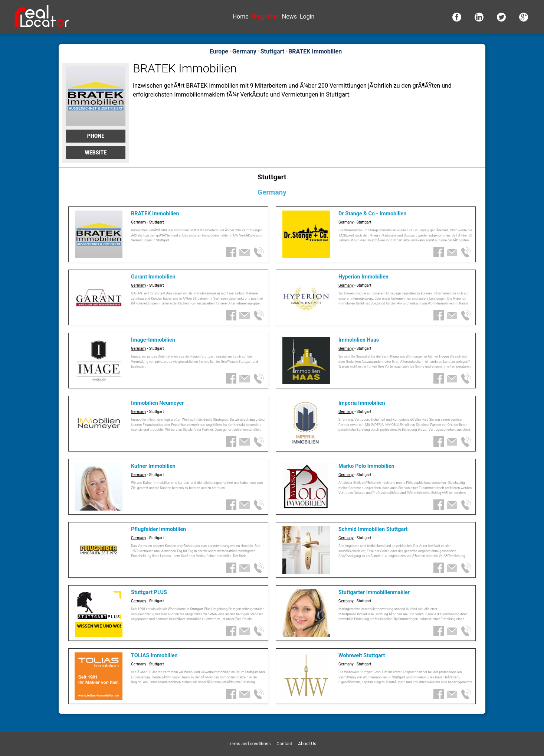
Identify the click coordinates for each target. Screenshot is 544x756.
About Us (307, 744)
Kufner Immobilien (153, 466)
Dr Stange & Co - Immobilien (372, 214)
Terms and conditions (249, 744)
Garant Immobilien (153, 277)
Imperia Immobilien (362, 403)
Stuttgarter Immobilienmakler (374, 592)
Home (241, 17)
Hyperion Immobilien (363, 277)
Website (96, 153)
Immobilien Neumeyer (158, 403)
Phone (96, 136)
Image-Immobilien (153, 340)
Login (307, 17)
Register (265, 16)
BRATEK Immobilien (155, 214)
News (289, 17)
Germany (139, 222)
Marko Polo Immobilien (366, 466)
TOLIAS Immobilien (154, 656)
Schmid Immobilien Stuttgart (373, 529)
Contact (284, 744)
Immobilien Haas (359, 340)
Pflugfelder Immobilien (158, 529)
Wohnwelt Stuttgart (362, 656)
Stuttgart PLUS (149, 592)
